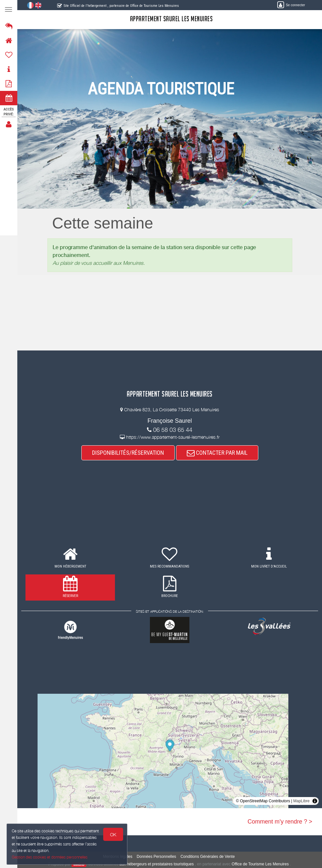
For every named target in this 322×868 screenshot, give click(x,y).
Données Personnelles (157, 857)
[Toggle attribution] (315, 801)
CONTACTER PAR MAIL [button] (217, 453)
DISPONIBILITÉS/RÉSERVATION (128, 453)
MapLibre (301, 801)
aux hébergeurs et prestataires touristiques (157, 864)
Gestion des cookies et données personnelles (50, 857)
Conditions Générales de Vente (208, 857)
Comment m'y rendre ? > (280, 822)
